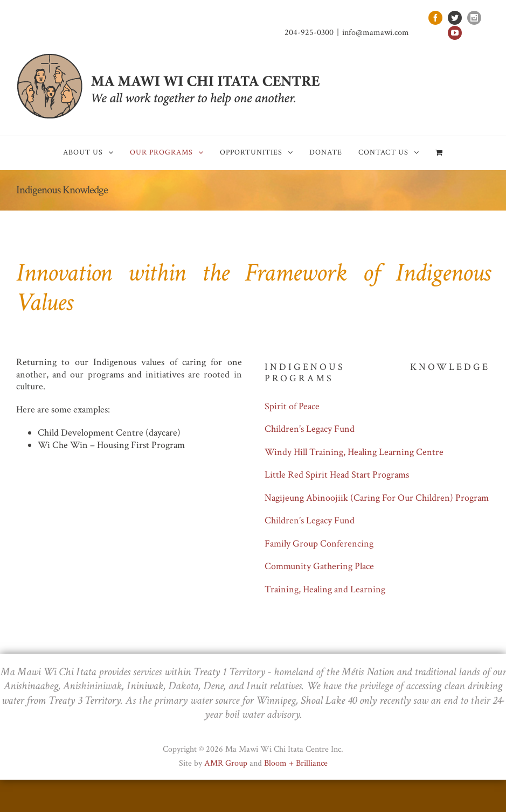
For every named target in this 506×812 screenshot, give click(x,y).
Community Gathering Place (319, 566)
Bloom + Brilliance (296, 763)
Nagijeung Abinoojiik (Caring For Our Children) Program (377, 498)
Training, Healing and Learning (325, 589)
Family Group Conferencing (319, 544)
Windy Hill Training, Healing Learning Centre (354, 452)
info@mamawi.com (376, 33)
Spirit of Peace (292, 406)
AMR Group (226, 763)
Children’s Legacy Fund (310, 429)
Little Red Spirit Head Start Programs (337, 475)
